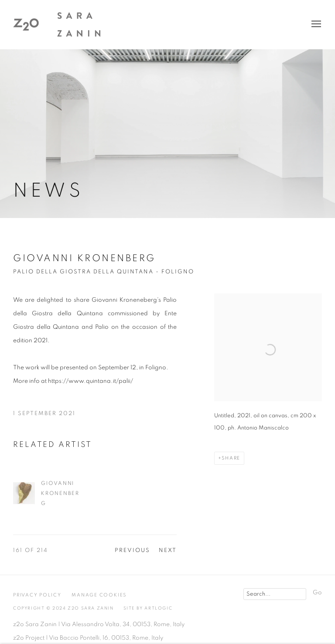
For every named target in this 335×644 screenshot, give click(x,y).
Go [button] (317, 593)
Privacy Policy (37, 595)
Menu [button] (315, 24)
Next (168, 550)
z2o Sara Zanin (57, 24)
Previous (132, 550)
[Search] (275, 594)
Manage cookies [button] (99, 595)
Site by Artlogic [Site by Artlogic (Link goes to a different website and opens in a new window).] (148, 608)
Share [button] (231, 458)
